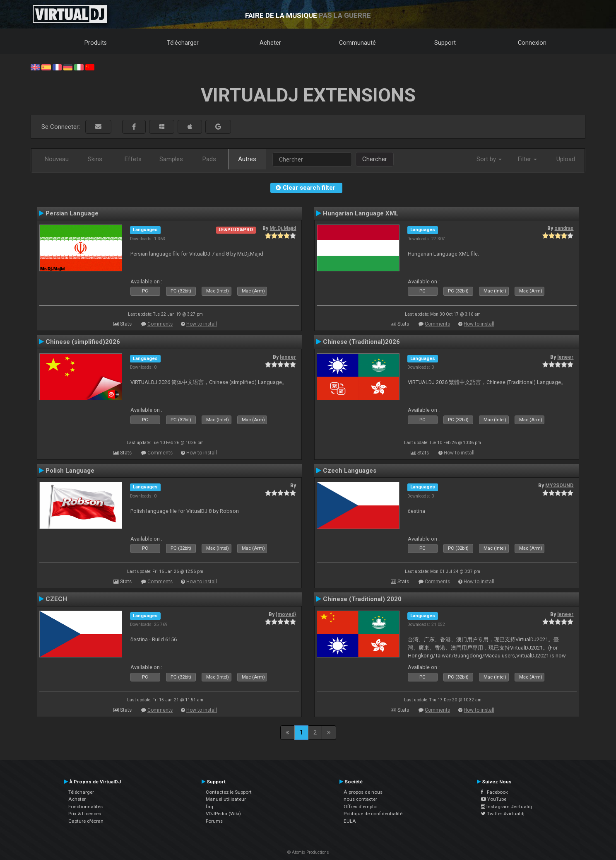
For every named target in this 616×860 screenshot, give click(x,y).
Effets (133, 159)
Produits (96, 43)
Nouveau (57, 159)
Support (445, 43)
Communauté (357, 43)
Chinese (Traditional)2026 (361, 342)
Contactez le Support (229, 792)
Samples (171, 159)
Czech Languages (350, 471)
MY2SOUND (559, 486)
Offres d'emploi (361, 807)
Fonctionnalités (85, 807)
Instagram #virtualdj (507, 807)
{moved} (286, 614)
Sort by (489, 159)
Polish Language (70, 471)
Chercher (375, 159)
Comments (160, 324)
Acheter (270, 43)
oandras (564, 228)
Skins (95, 159)
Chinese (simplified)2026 (83, 342)
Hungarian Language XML (361, 213)
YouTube (494, 799)
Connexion (532, 43)
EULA (350, 821)
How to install (202, 324)
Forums (214, 821)
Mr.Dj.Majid (283, 228)
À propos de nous (363, 792)
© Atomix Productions (308, 852)
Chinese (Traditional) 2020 (362, 599)
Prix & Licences (85, 814)
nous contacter (360, 799)
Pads (209, 159)
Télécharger (183, 43)
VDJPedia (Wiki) (223, 814)
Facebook (494, 792)
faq (209, 807)
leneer (288, 357)
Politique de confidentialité (373, 814)
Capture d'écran (86, 821)
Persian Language (72, 213)
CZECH (56, 599)
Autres (247, 159)
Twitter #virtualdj (503, 814)
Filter (527, 159)
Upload (566, 159)
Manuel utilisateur (226, 799)
